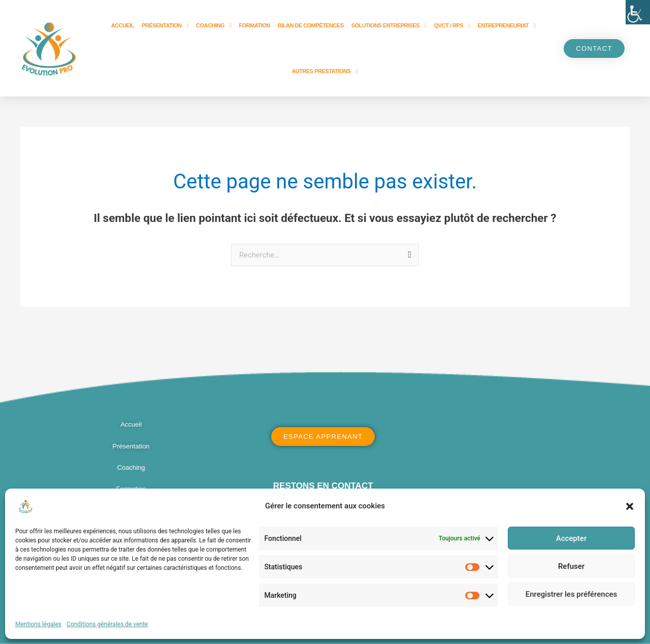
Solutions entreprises (389, 26)
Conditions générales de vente (107, 624)
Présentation (165, 26)
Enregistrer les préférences (572, 594)
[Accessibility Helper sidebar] (638, 12)
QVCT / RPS (452, 26)
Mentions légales (38, 624)
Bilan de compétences (311, 25)
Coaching (214, 26)
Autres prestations (324, 71)
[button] (630, 506)
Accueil (123, 25)
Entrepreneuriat (507, 26)
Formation (255, 25)
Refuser (571, 566)
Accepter (571, 538)
